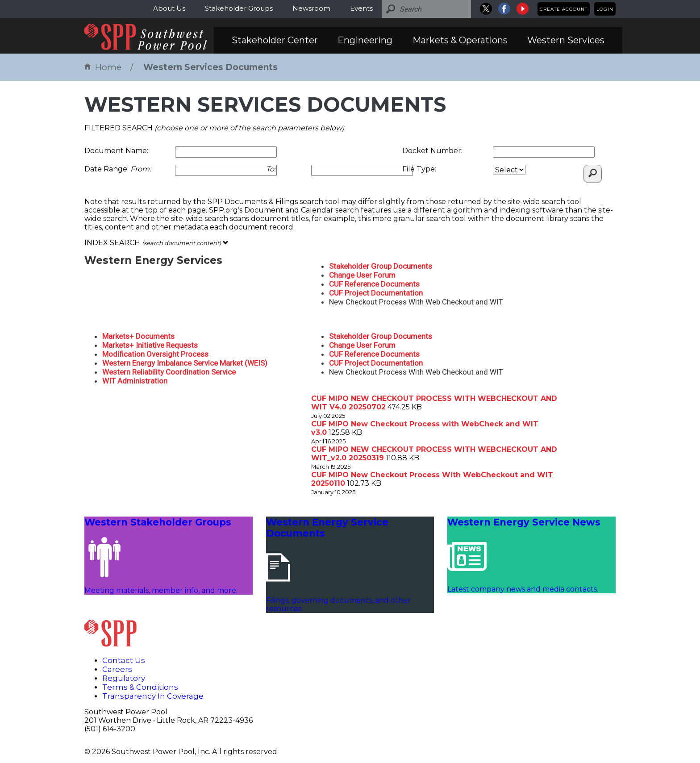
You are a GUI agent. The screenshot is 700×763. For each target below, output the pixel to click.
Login (605, 9)
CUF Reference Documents (374, 284)
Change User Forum (362, 275)
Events (361, 8)
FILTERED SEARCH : (215, 128)
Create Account (564, 9)
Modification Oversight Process (155, 354)
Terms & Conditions (140, 687)
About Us (169, 8)
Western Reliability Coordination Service (169, 372)
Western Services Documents (210, 67)
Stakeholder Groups (239, 8)
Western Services (566, 40)
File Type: (419, 169)
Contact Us (124, 660)
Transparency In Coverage (153, 696)
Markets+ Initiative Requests (150, 345)
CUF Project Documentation (376, 293)
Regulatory (124, 678)
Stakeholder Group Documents (381, 266)
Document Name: (116, 151)
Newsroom (311, 8)
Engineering (365, 40)
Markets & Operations (460, 40)
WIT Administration (135, 381)
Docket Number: (432, 151)
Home (103, 67)
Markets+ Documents (138, 336)
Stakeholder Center (275, 40)
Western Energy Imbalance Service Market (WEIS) (185, 363)
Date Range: (118, 169)
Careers (117, 669)
